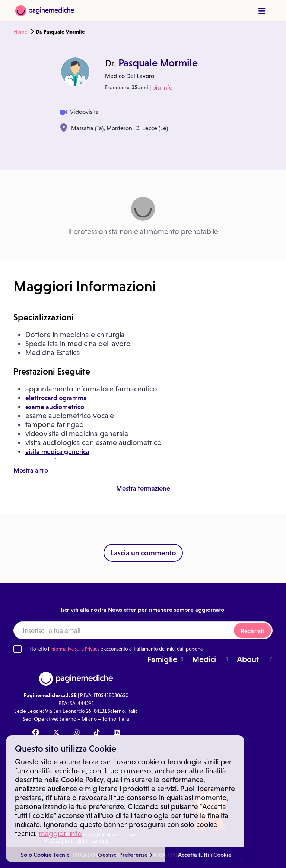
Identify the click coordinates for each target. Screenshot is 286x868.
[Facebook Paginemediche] (36, 733)
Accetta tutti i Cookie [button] (205, 855)
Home (20, 32)
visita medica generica (57, 452)
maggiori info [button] (60, 833)
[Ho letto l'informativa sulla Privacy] (18, 649)
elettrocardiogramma (56, 398)
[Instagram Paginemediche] (77, 733)
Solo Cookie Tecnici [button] (46, 855)
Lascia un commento (143, 553)
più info (162, 87)
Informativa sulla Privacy (75, 649)
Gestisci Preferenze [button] (125, 855)
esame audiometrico (55, 407)
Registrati (252, 631)
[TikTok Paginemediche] (97, 733)
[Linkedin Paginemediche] (117, 733)
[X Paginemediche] (56, 733)
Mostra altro (31, 470)
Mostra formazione (143, 488)
